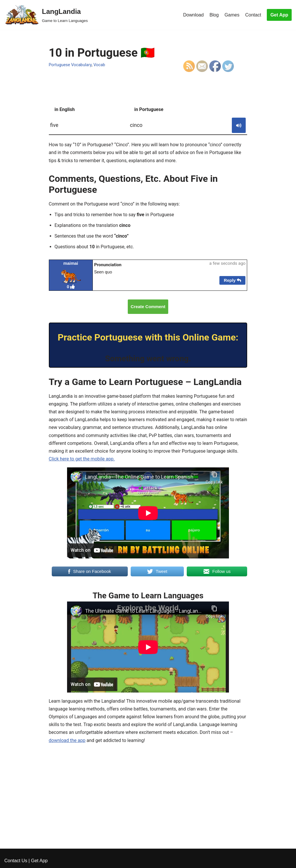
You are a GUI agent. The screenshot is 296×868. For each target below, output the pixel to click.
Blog (214, 15)
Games (232, 15)
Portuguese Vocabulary (70, 65)
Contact (253, 15)
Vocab (99, 65)
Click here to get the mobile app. (82, 459)
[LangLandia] (46, 15)
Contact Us (16, 861)
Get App (279, 15)
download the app (67, 740)
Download (193, 15)
